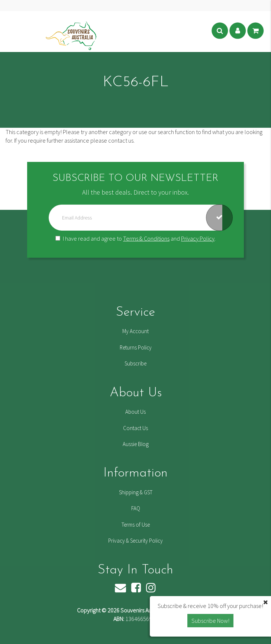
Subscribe (135, 363)
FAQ (136, 508)
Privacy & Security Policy (135, 541)
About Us (135, 412)
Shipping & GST (136, 492)
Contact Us (135, 428)
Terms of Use (136, 525)
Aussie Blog (136, 444)
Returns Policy (136, 347)
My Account (135, 331)
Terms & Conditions (146, 238)
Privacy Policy (198, 238)
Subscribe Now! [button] (210, 621)
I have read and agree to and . (135, 238)
